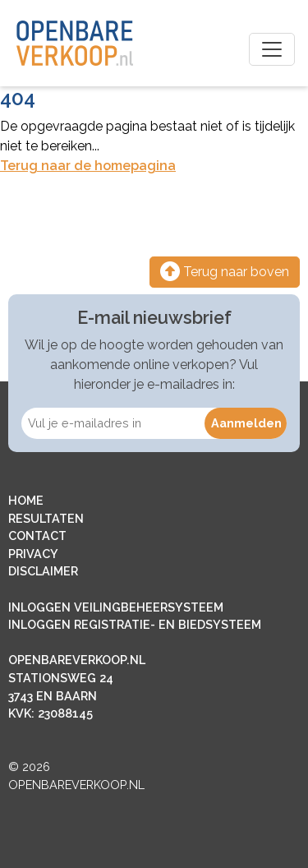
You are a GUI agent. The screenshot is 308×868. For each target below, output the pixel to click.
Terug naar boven (225, 272)
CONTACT (37, 536)
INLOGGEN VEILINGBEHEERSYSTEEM (116, 607)
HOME (26, 500)
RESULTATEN (46, 518)
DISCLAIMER (43, 571)
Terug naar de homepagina (88, 166)
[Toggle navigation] (272, 49)
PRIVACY (33, 554)
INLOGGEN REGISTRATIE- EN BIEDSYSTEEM (135, 624)
